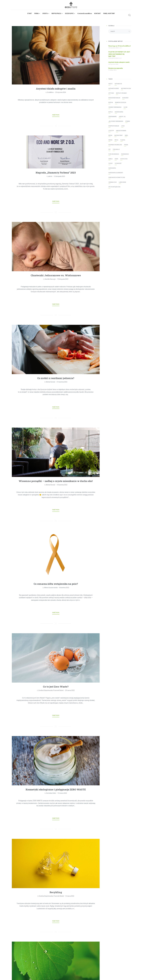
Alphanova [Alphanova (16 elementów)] (118, 84)
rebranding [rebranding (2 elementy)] (125, 154)
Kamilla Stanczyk (50, 279)
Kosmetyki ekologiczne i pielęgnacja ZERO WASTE (56, 789)
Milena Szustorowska (51, 588)
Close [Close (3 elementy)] (125, 107)
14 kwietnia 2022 (62, 485)
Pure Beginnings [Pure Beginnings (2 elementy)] (114, 154)
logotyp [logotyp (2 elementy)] (111, 131)
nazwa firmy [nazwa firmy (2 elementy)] (118, 135)
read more (56, 115)
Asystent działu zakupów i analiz (56, 89)
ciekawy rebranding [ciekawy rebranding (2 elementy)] (115, 107)
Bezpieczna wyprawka (116, 68)
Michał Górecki (50, 382)
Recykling (56, 892)
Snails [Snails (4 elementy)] (110, 159)
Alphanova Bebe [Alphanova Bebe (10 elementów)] (114, 89)
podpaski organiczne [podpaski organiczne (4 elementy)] (115, 145)
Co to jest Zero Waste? (56, 687)
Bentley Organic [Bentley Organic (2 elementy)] (121, 93)
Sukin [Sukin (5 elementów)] (116, 159)
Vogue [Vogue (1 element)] (110, 163)
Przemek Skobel (58, 690)
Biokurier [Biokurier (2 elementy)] (125, 98)
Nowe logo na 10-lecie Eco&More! (120, 46)
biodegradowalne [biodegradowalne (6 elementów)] (114, 98)
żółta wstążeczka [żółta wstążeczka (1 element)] (114, 187)
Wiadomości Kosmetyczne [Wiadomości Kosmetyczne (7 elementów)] (117, 178)
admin (50, 176)
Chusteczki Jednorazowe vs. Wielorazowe (56, 275)
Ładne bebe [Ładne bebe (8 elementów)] (122, 182)
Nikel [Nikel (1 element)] (126, 135)
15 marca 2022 (62, 793)
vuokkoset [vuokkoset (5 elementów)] (118, 163)
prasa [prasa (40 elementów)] (126, 145)
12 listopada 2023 (59, 176)
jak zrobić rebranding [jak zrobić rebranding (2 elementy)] (116, 121)
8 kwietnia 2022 (64, 588)
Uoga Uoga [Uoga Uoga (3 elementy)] (124, 159)
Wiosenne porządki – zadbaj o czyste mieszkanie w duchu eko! (56, 481)
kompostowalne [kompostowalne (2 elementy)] (114, 126)
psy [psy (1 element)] (110, 149)
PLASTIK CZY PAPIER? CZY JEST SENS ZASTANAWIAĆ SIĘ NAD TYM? (119, 54)
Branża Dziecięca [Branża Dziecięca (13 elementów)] (121, 102)
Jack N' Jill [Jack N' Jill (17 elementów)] (122, 117)
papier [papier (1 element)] (110, 140)
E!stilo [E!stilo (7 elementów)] (111, 112)
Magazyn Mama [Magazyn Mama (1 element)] (121, 131)
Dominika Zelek (51, 793)
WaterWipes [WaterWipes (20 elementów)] (112, 168)
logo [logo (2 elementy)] (123, 126)
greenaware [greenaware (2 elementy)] (113, 117)
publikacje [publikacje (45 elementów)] (116, 149)
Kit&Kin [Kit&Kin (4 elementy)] (128, 121)
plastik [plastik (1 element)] (123, 140)
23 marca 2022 (70, 690)
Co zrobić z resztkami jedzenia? (56, 378)
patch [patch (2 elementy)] (116, 140)
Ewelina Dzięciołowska (46, 690)
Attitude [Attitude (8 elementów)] (111, 93)
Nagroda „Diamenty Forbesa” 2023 (56, 173)
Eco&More (50, 92)
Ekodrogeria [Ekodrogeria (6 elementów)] (119, 112)
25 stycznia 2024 (61, 92)
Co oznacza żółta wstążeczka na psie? (56, 584)
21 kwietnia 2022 (62, 382)
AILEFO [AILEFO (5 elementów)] (110, 84)
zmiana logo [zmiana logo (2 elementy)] (113, 182)
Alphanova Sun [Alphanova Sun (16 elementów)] (126, 89)
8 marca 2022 (70, 896)
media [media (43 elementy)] (110, 135)
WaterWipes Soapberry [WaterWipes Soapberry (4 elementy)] (116, 173)
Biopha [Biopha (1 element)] (111, 102)
